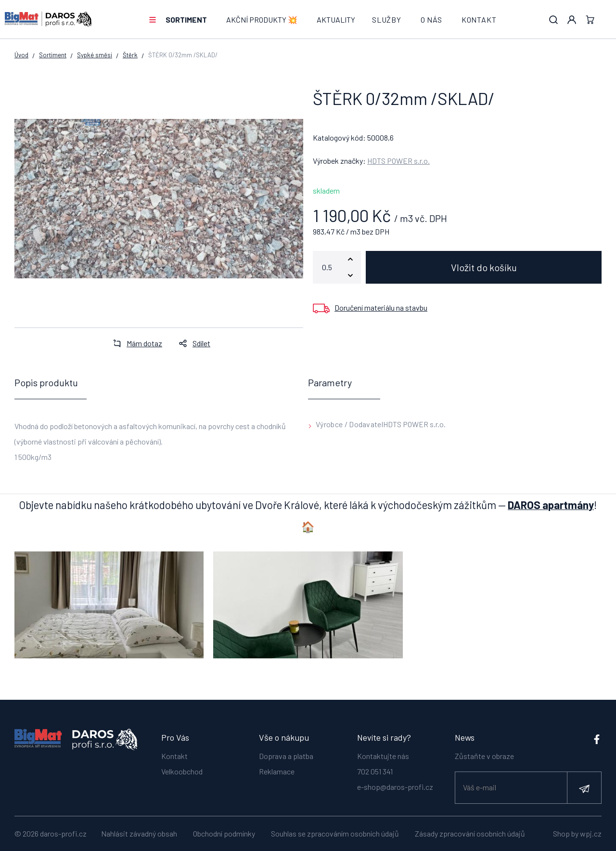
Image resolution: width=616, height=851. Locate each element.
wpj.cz (591, 833)
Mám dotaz (135, 343)
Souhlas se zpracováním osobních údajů (335, 833)
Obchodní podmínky (224, 833)
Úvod (21, 55)
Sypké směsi (95, 55)
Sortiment (186, 20)
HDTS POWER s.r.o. (398, 161)
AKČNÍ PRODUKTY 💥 (262, 20)
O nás (431, 20)
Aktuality (336, 20)
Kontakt (479, 20)
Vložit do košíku (484, 267)
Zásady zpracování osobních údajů (470, 833)
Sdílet (192, 343)
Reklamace (277, 771)
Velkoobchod (182, 771)
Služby (387, 20)
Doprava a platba (286, 756)
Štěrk (130, 55)
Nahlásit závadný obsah (139, 833)
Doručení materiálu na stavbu (381, 308)
